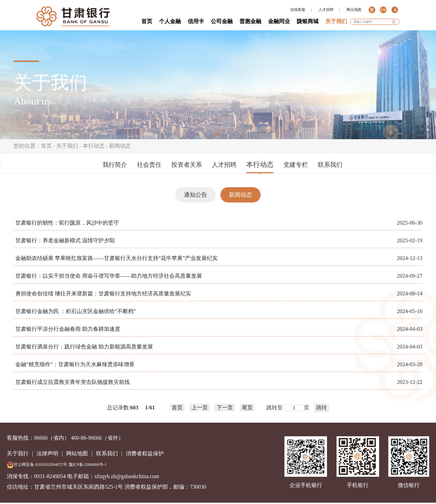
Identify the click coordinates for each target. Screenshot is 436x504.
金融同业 (279, 21)
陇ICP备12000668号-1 (88, 465)
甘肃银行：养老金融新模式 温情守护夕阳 (65, 240)
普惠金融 (250, 21)
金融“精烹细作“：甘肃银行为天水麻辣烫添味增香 (75, 364)
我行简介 (115, 165)
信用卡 (196, 21)
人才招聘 (326, 10)
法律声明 (47, 453)
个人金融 (170, 21)
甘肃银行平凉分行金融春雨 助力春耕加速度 (68, 329)
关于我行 (18, 453)
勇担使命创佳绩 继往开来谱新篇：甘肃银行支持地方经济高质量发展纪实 (103, 294)
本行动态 (94, 146)
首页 (147, 21)
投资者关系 (187, 165)
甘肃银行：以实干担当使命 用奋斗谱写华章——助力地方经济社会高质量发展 (109, 276)
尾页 (247, 408)
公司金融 (222, 21)
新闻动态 (120, 146)
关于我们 (336, 21)
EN (383, 10)
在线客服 (298, 10)
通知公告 (196, 195)
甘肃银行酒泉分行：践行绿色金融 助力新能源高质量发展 (84, 347)
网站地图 (77, 453)
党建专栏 (296, 165)
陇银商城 (308, 21)
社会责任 (149, 165)
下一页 (225, 408)
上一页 (200, 408)
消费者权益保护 (145, 453)
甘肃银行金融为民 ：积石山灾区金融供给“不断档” (76, 311)
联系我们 (330, 165)
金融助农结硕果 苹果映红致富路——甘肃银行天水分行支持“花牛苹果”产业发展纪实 (116, 258)
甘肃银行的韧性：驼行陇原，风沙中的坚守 (67, 223)
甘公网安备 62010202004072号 (37, 465)
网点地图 (354, 10)
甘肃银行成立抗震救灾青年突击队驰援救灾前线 (73, 382)
